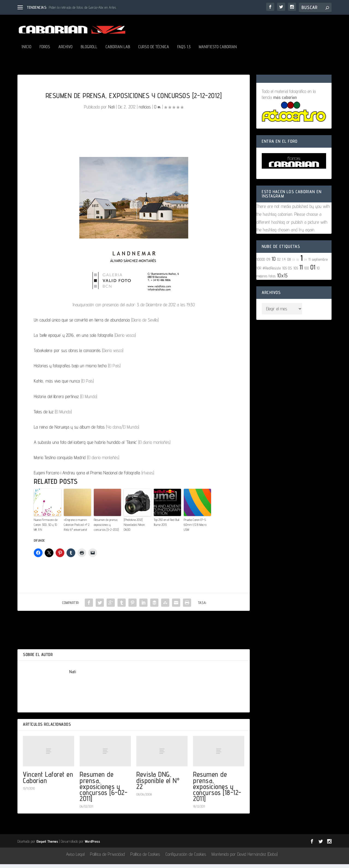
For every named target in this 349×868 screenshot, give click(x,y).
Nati (112, 111)
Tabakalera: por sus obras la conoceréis (67, 354)
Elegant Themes (47, 845)
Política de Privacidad (107, 858)
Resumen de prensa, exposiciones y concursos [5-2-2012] (106, 528)
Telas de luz (44, 415)
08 (289, 263)
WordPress (92, 845)
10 (274, 263)
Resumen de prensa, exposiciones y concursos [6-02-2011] (103, 790)
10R (259, 272)
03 (294, 263)
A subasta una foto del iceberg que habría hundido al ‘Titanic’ (85, 446)
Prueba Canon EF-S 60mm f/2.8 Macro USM (195, 528)
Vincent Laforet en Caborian (48, 781)
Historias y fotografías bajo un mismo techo (70, 369)
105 (296, 272)
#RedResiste (272, 272)
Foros (45, 51)
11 (301, 271)
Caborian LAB (118, 51)
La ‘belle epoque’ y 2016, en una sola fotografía (73, 339)
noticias (145, 111)
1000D (261, 263)
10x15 (282, 279)
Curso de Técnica (154, 51)
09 (268, 263)
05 (298, 263)
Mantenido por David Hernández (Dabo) (245, 858)
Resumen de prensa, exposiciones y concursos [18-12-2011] (217, 790)
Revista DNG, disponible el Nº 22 (158, 784)
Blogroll (89, 51)
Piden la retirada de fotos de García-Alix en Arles (82, 7)
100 (306, 272)
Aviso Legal (75, 858)
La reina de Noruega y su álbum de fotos (69, 431)
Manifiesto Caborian (218, 51)
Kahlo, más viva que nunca (57, 385)
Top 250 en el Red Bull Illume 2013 (167, 526)
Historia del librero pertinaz (56, 400)
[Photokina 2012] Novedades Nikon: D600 (134, 528)
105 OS (287, 272)
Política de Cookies (145, 858)
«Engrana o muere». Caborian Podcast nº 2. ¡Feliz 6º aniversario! (77, 528)
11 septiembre (318, 263)
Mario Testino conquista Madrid (60, 461)
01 (313, 271)
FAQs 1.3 (184, 51)
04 (306, 263)
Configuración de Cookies (186, 858)
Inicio (26, 51)
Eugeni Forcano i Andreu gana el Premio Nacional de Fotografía (87, 477)
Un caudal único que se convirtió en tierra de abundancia (82, 324)
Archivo (65, 51)
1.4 (284, 263)
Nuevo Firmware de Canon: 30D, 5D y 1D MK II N (46, 528)
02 (279, 263)
